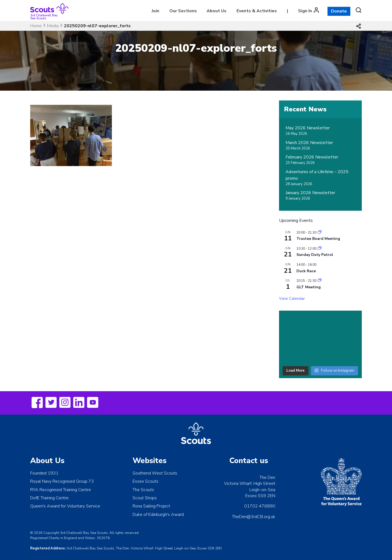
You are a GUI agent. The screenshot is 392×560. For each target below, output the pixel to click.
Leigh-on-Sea (262, 490)
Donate (339, 11)
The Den (267, 478)
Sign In (305, 11)
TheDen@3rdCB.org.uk (254, 517)
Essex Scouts (146, 481)
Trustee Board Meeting (318, 239)
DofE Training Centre (49, 498)
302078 (103, 538)
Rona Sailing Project (151, 506)
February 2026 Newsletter (312, 157)
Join (155, 11)
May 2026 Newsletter (308, 128)
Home (36, 26)
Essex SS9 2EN (260, 496)
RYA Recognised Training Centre (61, 490)
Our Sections (183, 11)
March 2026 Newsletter (309, 143)
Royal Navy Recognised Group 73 (62, 481)
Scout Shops (145, 498)
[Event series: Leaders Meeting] (320, 232)
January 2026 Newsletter (310, 193)
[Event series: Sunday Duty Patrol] (320, 249)
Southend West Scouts (155, 473)
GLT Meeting (309, 287)
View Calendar (292, 299)
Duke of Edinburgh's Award (158, 515)
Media (53, 26)
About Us (217, 11)
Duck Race (306, 271)
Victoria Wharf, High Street (250, 484)
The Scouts (143, 490)
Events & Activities (257, 11)
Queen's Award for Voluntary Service (65, 506)
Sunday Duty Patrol (315, 255)
